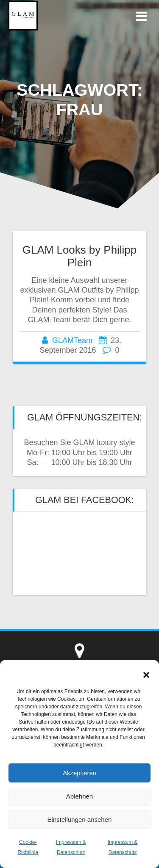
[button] (146, 675)
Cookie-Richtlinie (28, 847)
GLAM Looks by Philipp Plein (79, 256)
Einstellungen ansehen (80, 820)
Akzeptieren (79, 773)
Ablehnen (79, 796)
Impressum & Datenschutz (71, 847)
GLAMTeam (72, 340)
